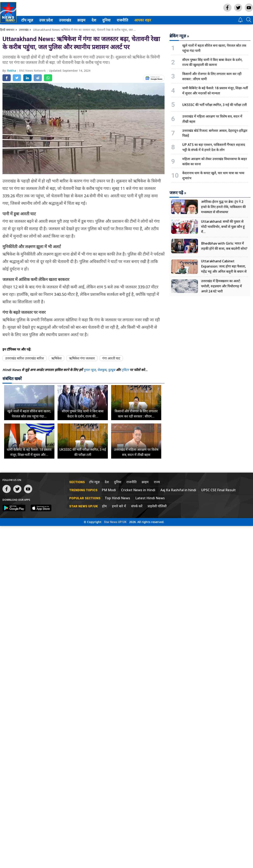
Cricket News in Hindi (138, 490)
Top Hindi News (117, 498)
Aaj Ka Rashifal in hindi (178, 490)
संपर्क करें (137, 506)
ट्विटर (125, 370)
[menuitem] (29, 20)
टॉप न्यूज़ (28, 20)
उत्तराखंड (66, 20)
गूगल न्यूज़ (90, 370)
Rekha (12, 71)
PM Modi (109, 490)
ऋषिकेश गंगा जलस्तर (82, 358)
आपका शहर (144, 20)
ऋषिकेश (56, 358)
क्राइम (82, 20)
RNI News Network (33, 71)
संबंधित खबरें (12, 379)
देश (95, 20)
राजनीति (123, 20)
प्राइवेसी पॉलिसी (157, 506)
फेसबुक (102, 370)
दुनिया (107, 20)
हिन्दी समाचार (7, 30)
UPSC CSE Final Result (218, 490)
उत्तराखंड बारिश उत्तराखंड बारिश (25, 358)
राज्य (157, 482)
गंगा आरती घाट (111, 358)
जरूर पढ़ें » (178, 193)
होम (104, 506)
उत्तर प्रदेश (47, 20)
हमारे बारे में (119, 506)
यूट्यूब (112, 370)
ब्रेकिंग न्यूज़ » (179, 36)
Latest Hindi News (150, 498)
